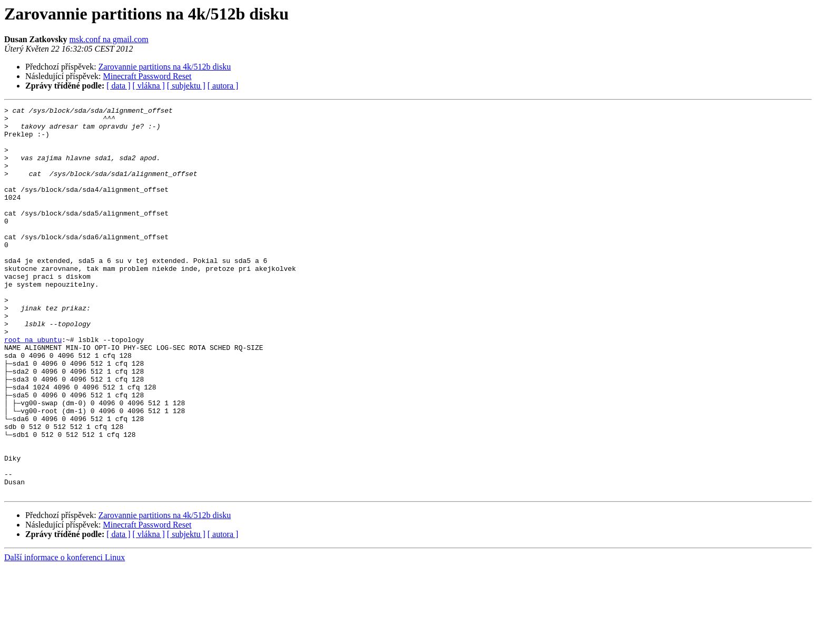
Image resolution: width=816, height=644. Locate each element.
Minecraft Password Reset (148, 76)
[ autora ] (223, 86)
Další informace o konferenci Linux (65, 635)
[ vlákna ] (149, 86)
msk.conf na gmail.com (109, 39)
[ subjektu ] (186, 86)
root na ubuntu (33, 387)
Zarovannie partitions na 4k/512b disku (165, 67)
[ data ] (118, 86)
